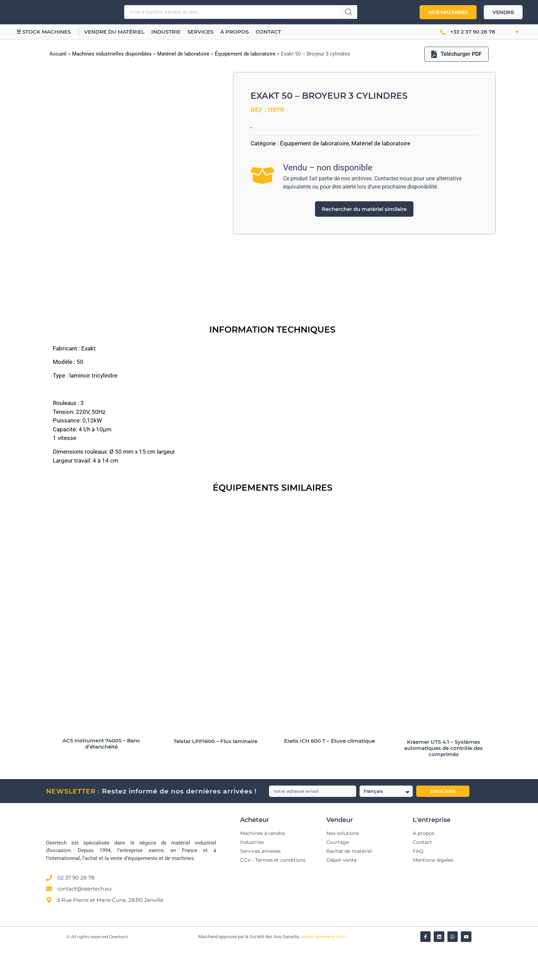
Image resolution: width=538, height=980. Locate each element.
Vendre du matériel (116, 32)
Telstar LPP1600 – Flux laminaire (215, 774)
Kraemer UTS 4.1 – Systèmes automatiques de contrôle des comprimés (443, 781)
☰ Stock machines (44, 32)
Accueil (58, 54)
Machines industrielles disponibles (112, 54)
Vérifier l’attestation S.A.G (324, 970)
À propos (236, 32)
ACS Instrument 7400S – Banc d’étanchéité (101, 777)
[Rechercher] (349, 12)
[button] (510, 32)
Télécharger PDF (457, 54)
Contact (270, 32)
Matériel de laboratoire (183, 54)
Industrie (168, 32)
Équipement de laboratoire (245, 54)
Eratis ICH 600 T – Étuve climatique (330, 774)
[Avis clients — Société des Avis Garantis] (352, 927)
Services (202, 32)
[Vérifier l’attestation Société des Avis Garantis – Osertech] (194, 971)
